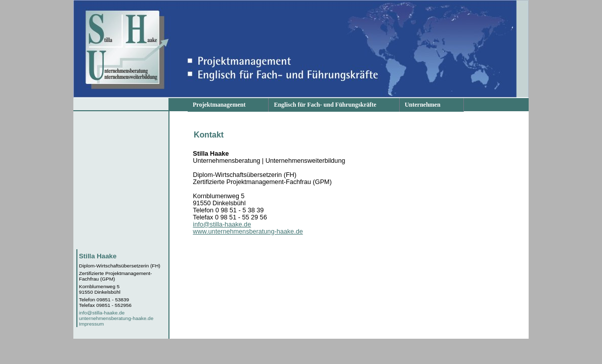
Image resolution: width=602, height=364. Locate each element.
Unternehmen (423, 105)
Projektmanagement (219, 105)
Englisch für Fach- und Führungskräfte (325, 105)
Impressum (91, 324)
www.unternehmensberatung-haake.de (248, 232)
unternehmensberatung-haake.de (116, 318)
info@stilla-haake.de (102, 313)
